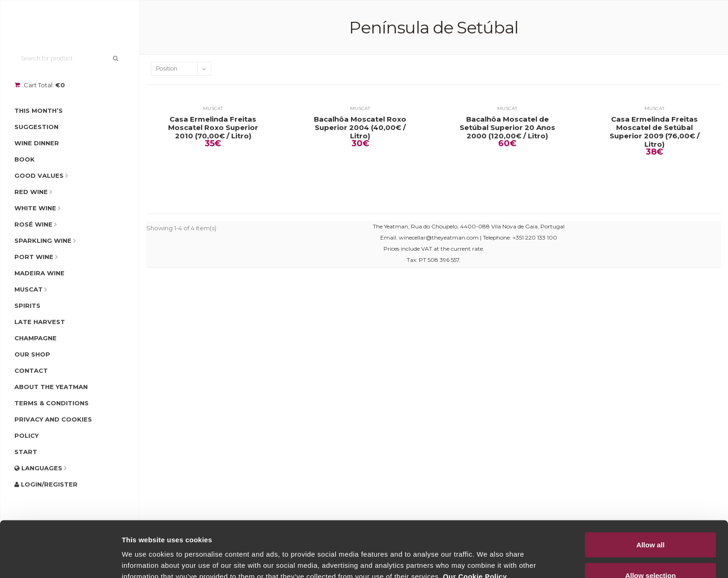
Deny (651, 553)
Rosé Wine (33, 224)
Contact (31, 370)
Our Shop (32, 354)
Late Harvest (40, 322)
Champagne (36, 338)
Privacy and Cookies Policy (53, 427)
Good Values (39, 175)
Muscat (29, 289)
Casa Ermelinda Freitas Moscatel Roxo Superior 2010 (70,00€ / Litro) (213, 128)
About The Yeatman (51, 387)
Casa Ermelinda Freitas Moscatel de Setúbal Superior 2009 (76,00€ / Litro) (655, 132)
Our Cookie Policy (475, 524)
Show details (487, 554)
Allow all (651, 492)
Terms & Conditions (52, 403)
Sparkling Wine (43, 240)
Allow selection (650, 523)
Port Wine (34, 257)
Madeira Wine (39, 273)
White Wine (35, 208)
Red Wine (31, 192)
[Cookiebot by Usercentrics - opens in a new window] (60, 560)
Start (26, 452)
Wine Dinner (37, 143)
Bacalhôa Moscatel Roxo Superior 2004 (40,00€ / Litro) (360, 128)
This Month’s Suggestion (39, 119)
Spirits (27, 305)
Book (25, 159)
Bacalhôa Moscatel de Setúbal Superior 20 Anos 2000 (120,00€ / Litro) (507, 128)
